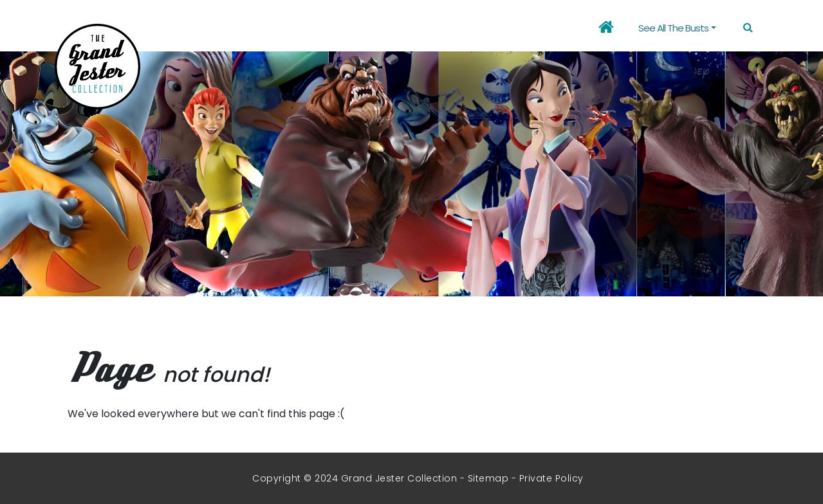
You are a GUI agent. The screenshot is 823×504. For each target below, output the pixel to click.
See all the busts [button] (673, 28)
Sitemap (488, 478)
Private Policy (551, 478)
